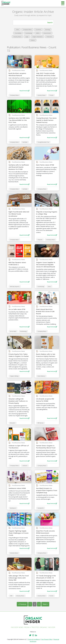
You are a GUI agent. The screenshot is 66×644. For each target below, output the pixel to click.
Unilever (25, 466)
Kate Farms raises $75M (45, 165)
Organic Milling (14, 376)
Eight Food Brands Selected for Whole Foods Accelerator (19, 214)
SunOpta (25, 142)
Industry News (17, 37)
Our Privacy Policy (47, 639)
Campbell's (41, 508)
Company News (27, 30)
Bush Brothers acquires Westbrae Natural (17, 74)
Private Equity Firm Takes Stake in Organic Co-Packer (19, 355)
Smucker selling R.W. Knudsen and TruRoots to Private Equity (18, 401)
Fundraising (29, 33)
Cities (17, 30)
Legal (27, 37)
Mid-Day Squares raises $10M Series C (17, 263)
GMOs (38, 33)
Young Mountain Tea (43, 142)
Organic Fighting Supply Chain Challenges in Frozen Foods (19, 533)
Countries (38, 30)
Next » (45, 604)
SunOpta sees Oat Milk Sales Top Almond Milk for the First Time (19, 120)
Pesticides (49, 37)
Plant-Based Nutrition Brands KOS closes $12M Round (45, 311)
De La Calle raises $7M (17, 309)
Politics (33, 40)
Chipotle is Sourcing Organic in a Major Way (47, 213)
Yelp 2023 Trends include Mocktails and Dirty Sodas (46, 74)
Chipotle (40, 240)
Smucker (13, 423)
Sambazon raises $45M (17, 488)
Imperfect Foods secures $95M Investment (45, 532)
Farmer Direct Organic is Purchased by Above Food (46, 447)
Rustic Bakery (41, 376)
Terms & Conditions (34, 639)
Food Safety (18, 33)
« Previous (22, 604)
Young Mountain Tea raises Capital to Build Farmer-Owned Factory (46, 120)
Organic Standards (37, 37)
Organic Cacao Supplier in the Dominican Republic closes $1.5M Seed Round (46, 265)
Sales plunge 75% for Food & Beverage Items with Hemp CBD (19, 578)
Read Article (25, 91)
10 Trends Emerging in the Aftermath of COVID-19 (46, 577)
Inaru (49, 286)
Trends (51, 95)
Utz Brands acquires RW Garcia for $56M (45, 400)
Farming (47, 30)
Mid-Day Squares (15, 286)
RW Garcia (40, 423)
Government (47, 33)
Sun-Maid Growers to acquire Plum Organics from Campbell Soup (47, 490)
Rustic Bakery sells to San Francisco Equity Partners (46, 355)
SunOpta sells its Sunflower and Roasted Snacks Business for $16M (19, 167)
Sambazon (13, 508)
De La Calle (13, 331)
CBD (11, 596)
